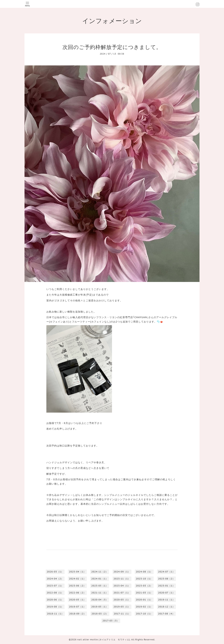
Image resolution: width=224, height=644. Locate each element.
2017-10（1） (144, 614)
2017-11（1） (122, 614)
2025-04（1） (77, 572)
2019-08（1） (55, 607)
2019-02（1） (144, 607)
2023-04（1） (122, 586)
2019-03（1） (122, 607)
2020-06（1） (55, 600)
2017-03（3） (111, 621)
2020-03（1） (122, 600)
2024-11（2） (100, 572)
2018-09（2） (78, 614)
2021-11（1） (100, 593)
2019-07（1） (77, 607)
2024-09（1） (122, 572)
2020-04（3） (100, 600)
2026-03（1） (55, 572)
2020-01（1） (144, 600)
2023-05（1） (100, 586)
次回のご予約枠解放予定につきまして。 (112, 47)
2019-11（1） (167, 600)
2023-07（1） (55, 586)
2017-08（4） (166, 614)
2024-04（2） (55, 579)
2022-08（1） (55, 593)
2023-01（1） (167, 586)
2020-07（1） (167, 593)
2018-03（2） (100, 614)
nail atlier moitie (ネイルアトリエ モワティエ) (104, 640)
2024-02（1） (77, 579)
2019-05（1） (100, 607)
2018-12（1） (167, 607)
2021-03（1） (144, 593)
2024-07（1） (167, 572)
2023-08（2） (167, 579)
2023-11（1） (122, 579)
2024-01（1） (100, 579)
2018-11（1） (55, 614)
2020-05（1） (77, 600)
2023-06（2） (77, 586)
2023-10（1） (144, 579)
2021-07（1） (122, 593)
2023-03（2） (144, 586)
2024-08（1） (144, 572)
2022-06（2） (77, 593)
